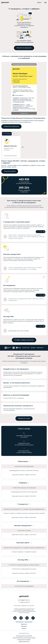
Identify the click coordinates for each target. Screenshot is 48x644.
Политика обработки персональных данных (24, 638)
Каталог (24, 629)
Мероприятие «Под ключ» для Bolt (19, 331)
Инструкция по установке (24, 640)
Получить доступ (10, 171)
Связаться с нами (24, 418)
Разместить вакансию (24, 48)
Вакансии (24, 624)
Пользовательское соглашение (24, 636)
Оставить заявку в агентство (24, 340)
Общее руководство (24, 641)
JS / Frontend (7, 134)
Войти (39, 3)
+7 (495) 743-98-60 (24, 602)
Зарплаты (24, 626)
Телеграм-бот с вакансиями (24, 622)
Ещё (15, 134)
